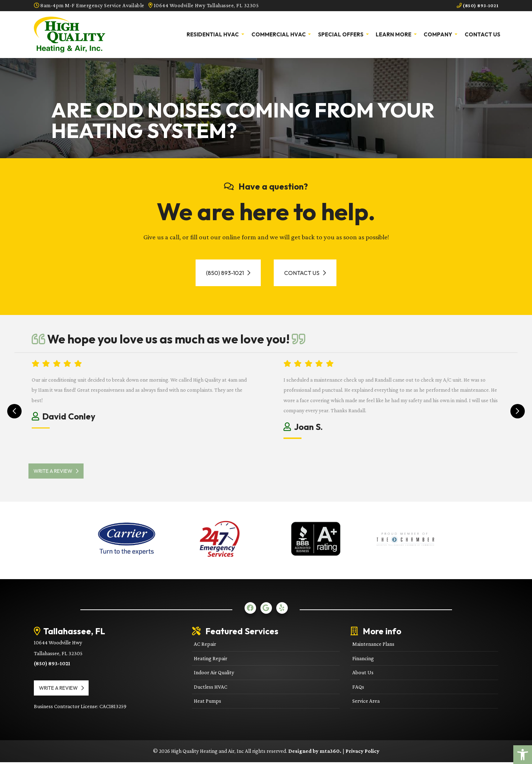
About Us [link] (363, 674)
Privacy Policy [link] (362, 753)
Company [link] (438, 34)
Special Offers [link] (341, 34)
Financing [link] (363, 660)
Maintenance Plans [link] (373, 646)
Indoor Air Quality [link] (214, 674)
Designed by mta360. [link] (315, 753)
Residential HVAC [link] (213, 34)
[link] (523, 755)
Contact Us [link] (482, 34)
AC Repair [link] (205, 646)
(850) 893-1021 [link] (476, 5)
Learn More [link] (394, 34)
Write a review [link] (59, 473)
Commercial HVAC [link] (279, 34)
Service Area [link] (366, 703)
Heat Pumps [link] (207, 703)
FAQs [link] (358, 689)
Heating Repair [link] (211, 660)
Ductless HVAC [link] (211, 689)
